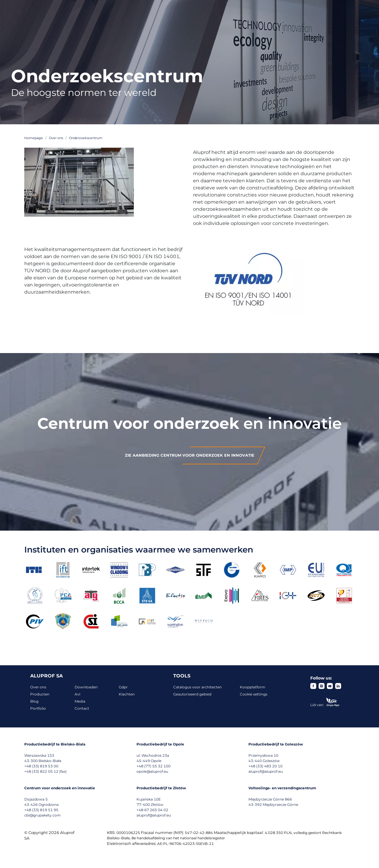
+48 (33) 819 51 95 (41, 810)
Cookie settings (254, 694)
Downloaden (86, 687)
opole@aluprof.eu (152, 771)
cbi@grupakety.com (42, 815)
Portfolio (38, 708)
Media (80, 701)
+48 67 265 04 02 (152, 810)
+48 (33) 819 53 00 (41, 766)
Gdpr (123, 687)
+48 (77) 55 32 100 (154, 766)
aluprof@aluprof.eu (266, 771)
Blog (34, 701)
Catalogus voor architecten (197, 687)
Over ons (38, 687)
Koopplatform (253, 687)
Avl (77, 694)
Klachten (127, 694)
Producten (40, 694)
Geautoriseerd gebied (192, 694)
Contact (82, 708)
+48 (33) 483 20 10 (265, 766)
